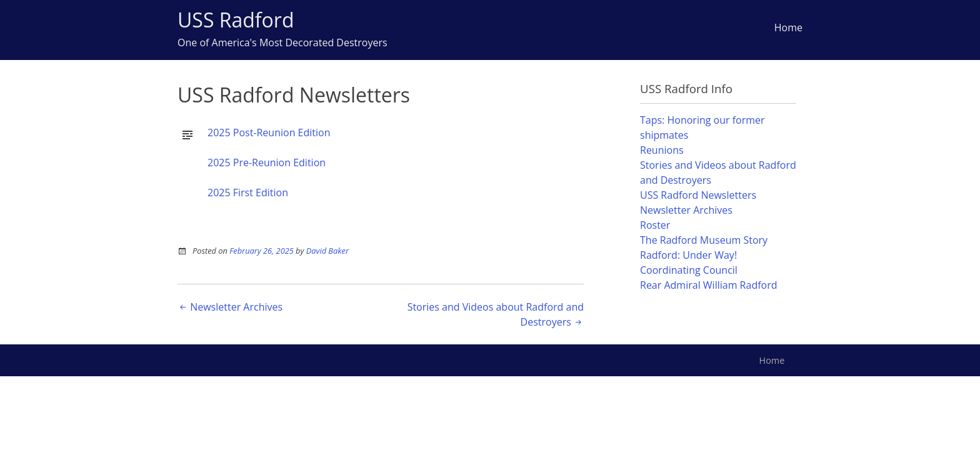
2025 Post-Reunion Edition (269, 132)
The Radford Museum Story (704, 240)
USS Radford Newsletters (698, 195)
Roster (655, 225)
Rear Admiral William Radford (709, 285)
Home (788, 27)
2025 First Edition (248, 192)
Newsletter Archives (230, 307)
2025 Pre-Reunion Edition (267, 162)
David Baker (327, 251)
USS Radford (236, 20)
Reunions (662, 150)
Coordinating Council (689, 270)
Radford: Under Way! (688, 255)
